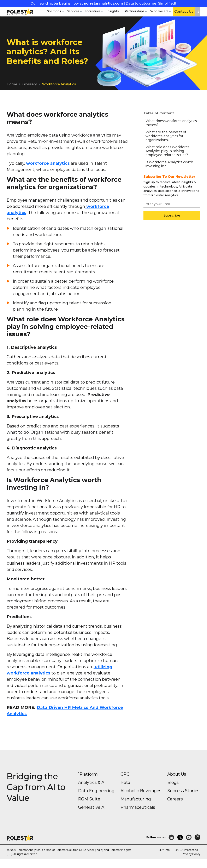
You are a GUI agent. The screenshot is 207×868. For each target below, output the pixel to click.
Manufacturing (136, 799)
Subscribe (172, 215)
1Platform (88, 774)
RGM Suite (89, 799)
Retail (126, 782)
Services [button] (73, 11)
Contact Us (184, 12)
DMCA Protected (186, 850)
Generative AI (92, 807)
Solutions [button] (54, 11)
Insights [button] (113, 11)
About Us (177, 774)
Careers (175, 799)
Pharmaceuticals (138, 807)
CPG (125, 774)
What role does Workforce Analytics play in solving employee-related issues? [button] (168, 151)
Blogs (173, 782)
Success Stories (183, 791)
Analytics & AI (92, 782)
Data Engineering (96, 791)
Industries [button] (93, 11)
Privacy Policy (191, 854)
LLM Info (164, 850)
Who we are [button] (159, 11)
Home (12, 84)
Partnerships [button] (135, 11)
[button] (197, 12)
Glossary (30, 84)
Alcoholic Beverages (141, 791)
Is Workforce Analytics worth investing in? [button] (169, 164)
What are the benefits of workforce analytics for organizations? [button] (166, 136)
